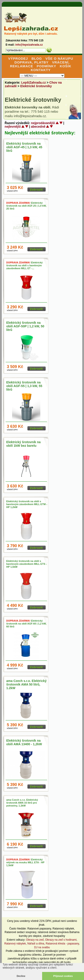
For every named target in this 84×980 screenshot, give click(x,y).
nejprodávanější (43, 123)
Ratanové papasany (39, 929)
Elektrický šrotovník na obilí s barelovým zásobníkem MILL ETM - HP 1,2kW (27, 504)
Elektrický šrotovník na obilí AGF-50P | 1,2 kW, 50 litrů (25, 326)
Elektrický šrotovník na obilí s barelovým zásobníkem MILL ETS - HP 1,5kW (27, 564)
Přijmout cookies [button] (63, 976)
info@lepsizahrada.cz (29, 45)
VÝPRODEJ (18, 58)
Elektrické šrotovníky (36, 86)
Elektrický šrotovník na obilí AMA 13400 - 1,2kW (24, 742)
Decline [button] (21, 976)
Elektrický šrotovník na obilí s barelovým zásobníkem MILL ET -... (24, 265)
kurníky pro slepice (30, 936)
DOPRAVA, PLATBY (32, 62)
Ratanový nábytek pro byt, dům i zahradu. (31, 34)
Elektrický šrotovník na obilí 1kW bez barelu (23, 444)
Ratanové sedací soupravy (20, 932)
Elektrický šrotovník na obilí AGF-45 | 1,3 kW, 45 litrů (24, 147)
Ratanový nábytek (63, 929)
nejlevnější (13, 127)
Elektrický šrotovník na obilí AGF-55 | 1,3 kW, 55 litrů (24, 386)
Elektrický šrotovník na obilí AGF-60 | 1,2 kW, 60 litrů (26, 624)
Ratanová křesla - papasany (62, 944)
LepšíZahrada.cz (34, 83)
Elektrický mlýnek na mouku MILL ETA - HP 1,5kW (25, 862)
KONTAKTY (41, 70)
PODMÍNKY (46, 66)
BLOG (37, 58)
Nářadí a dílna (36, 944)
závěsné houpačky (54, 936)
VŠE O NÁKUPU (59, 58)
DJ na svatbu (42, 947)
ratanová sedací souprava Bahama (58, 932)
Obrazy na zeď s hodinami (61, 940)
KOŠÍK (66, 66)
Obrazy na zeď (35, 940)
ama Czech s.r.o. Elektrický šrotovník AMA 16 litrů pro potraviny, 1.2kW (22, 803)
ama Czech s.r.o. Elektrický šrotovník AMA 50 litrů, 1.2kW (26, 684)
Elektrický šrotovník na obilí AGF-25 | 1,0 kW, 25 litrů (26, 206)
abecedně (38, 127)
